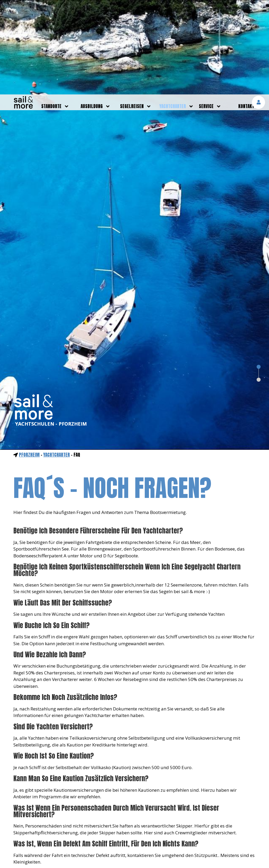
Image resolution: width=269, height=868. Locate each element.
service (206, 12)
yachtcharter (173, 12)
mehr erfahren (209, 850)
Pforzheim (29, 360)
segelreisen (132, 12)
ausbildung (92, 12)
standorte (51, 12)
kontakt (246, 12)
